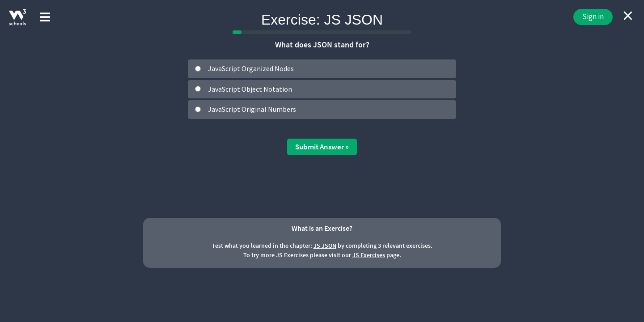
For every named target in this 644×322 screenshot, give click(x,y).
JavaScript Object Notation (250, 89)
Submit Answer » (322, 147)
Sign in (593, 17)
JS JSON (325, 246)
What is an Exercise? (322, 228)
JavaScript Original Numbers (252, 109)
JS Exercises (369, 255)
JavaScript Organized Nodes (251, 68)
